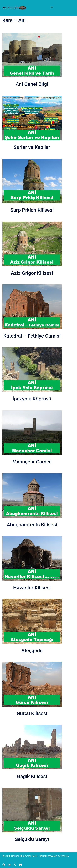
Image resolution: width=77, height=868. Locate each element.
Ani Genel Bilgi (32, 84)
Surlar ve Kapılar (32, 147)
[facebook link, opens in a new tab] (4, 864)
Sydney (65, 856)
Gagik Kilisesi (32, 776)
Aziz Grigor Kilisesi (32, 273)
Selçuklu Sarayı (32, 839)
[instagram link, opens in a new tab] (9, 864)
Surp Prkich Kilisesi (32, 210)
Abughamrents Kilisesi (32, 525)
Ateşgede (32, 650)
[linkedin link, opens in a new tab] (21, 864)
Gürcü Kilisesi (32, 713)
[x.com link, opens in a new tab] (15, 864)
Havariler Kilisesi (32, 588)
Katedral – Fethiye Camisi (32, 336)
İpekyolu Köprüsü (32, 399)
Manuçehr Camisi (32, 462)
